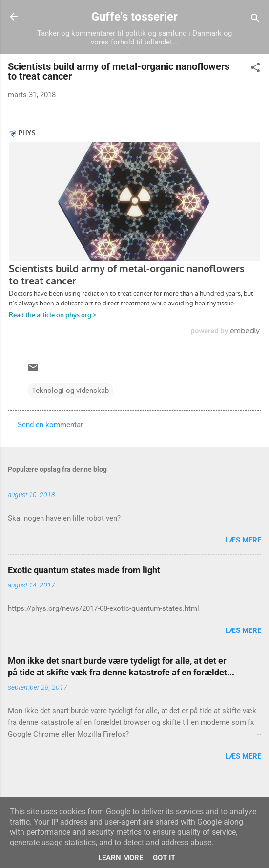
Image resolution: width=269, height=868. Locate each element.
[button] (255, 69)
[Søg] (255, 20)
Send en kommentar (50, 425)
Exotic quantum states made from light (84, 570)
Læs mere (243, 540)
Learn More (121, 858)
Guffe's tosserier (134, 17)
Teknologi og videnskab (70, 391)
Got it (164, 858)
